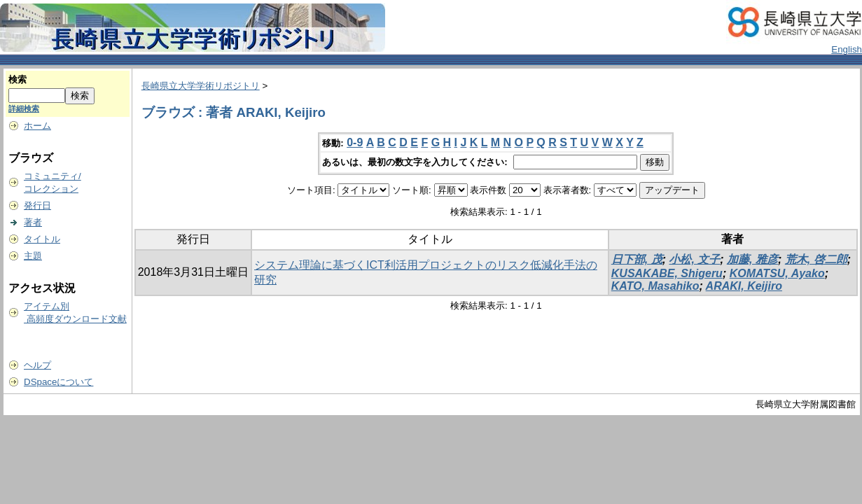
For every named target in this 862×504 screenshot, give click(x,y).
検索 (18, 79)
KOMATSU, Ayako (777, 273)
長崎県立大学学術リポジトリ (201, 86)
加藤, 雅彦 (752, 259)
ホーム (37, 126)
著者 (33, 222)
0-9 (355, 142)
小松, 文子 (694, 259)
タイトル (42, 239)
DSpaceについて (58, 382)
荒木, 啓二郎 (816, 259)
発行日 (37, 205)
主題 (33, 256)
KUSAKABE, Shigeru (667, 273)
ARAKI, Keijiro (744, 286)
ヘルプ (37, 365)
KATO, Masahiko (655, 286)
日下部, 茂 (637, 259)
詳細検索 (24, 108)
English (847, 49)
